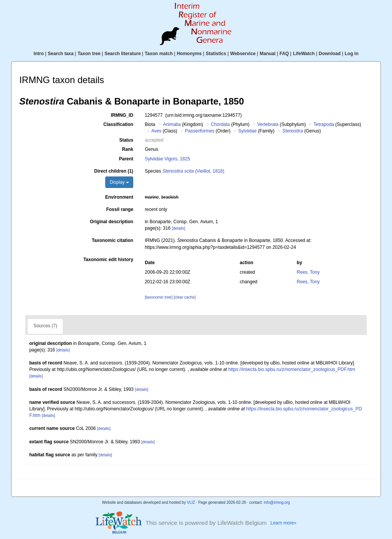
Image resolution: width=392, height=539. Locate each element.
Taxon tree (89, 54)
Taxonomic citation (113, 240)
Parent (126, 159)
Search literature (123, 54)
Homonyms (189, 54)
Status (126, 140)
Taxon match (159, 54)
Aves (156, 131)
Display (119, 182)
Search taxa (61, 54)
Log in (351, 54)
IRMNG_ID (122, 115)
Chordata (220, 124)
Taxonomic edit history (108, 260)
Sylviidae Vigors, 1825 (167, 159)
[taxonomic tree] (158, 297)
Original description (112, 222)
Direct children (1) (114, 171)
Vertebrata (268, 124)
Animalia (172, 124)
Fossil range (120, 209)
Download (330, 54)
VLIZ (191, 502)
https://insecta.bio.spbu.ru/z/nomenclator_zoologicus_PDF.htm (292, 369)
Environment (119, 197)
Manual (267, 54)
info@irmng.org (277, 502)
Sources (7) (45, 326)
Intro (39, 54)
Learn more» (284, 523)
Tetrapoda (324, 124)
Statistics (216, 54)
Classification (118, 124)
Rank (128, 149)
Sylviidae (247, 131)
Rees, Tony (308, 272)
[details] (179, 228)
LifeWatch (304, 54)
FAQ (284, 54)
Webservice (243, 54)
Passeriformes (200, 131)
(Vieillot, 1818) (193, 171)
